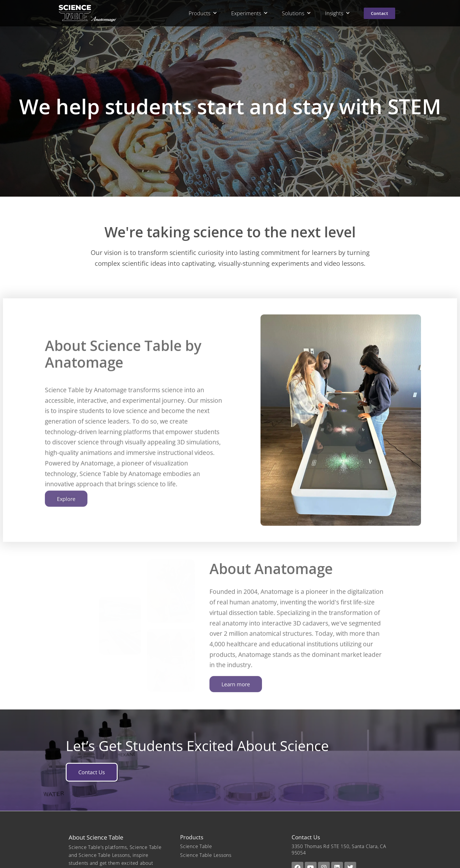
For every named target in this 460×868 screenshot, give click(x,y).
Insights (337, 13)
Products (203, 13)
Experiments (249, 13)
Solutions (296, 13)
